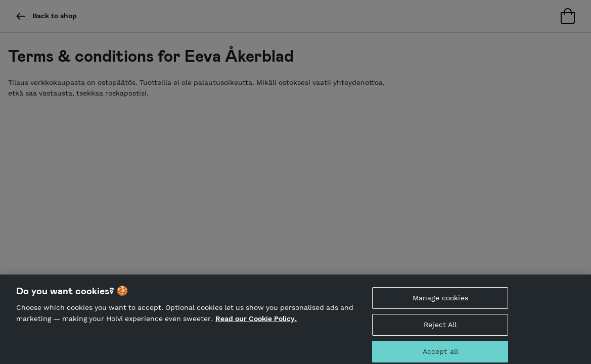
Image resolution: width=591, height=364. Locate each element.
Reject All (440, 328)
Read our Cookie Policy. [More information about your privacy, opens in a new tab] (256, 322)
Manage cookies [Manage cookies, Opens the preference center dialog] (440, 301)
